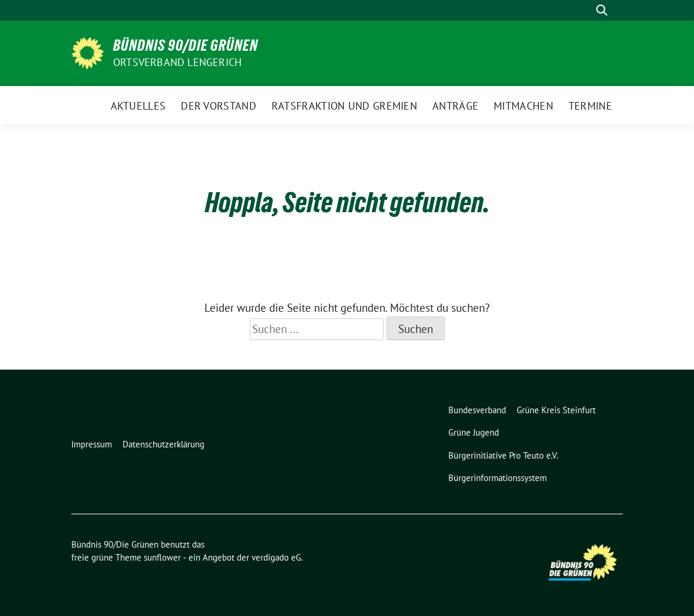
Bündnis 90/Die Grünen (186, 45)
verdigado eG (276, 557)
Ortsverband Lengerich (177, 62)
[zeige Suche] (602, 10)
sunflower (162, 557)
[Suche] (585, 10)
